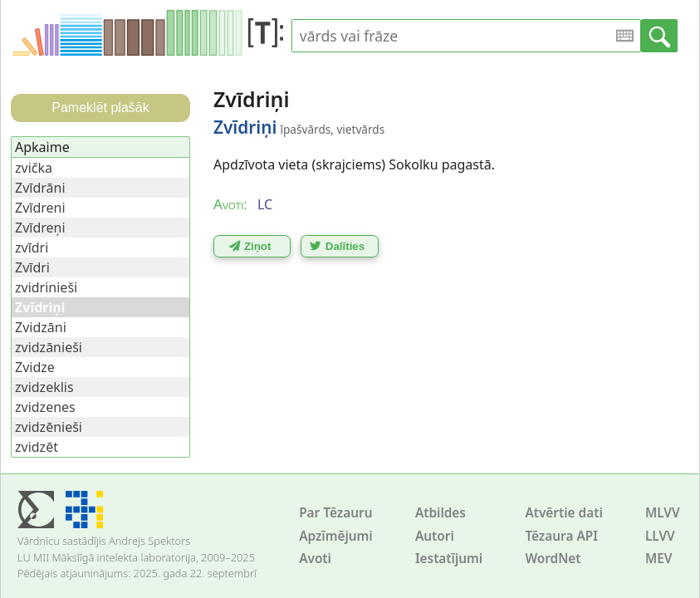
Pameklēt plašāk (100, 108)
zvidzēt (37, 447)
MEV (659, 559)
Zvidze (35, 367)
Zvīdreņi (40, 228)
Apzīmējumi (336, 536)
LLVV (660, 536)
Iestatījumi (449, 559)
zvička (34, 168)
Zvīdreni (40, 208)
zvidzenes (45, 407)
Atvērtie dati (563, 513)
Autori (435, 536)
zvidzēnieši (49, 427)
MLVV (663, 513)
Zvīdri (32, 267)
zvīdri (32, 248)
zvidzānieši (49, 347)
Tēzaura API (561, 536)
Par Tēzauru (335, 513)
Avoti (315, 559)
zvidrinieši (46, 287)
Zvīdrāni (40, 188)
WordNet (553, 559)
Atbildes (441, 513)
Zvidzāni (41, 327)
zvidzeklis (44, 387)
